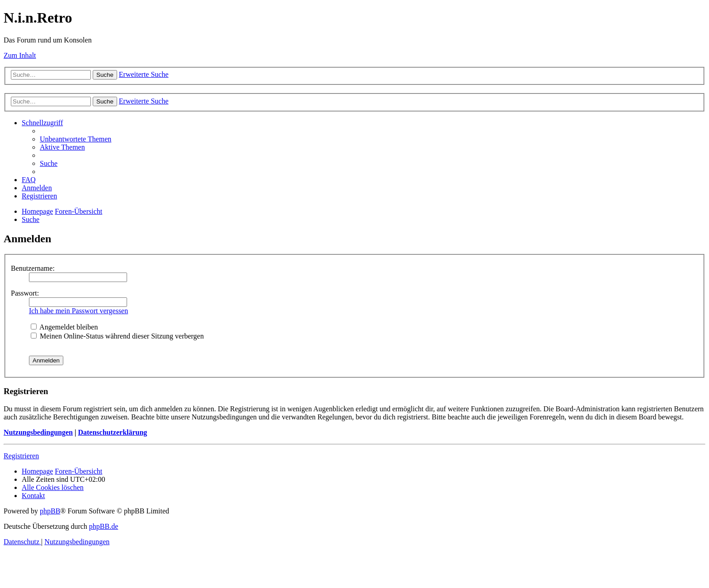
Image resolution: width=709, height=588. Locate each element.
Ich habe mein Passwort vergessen (78, 311)
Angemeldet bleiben (64, 327)
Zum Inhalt (20, 55)
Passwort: (25, 293)
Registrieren (21, 456)
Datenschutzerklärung (112, 432)
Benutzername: (33, 268)
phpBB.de (104, 526)
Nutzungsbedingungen (38, 432)
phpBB (50, 511)
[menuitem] (76, 139)
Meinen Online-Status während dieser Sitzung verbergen (117, 336)
